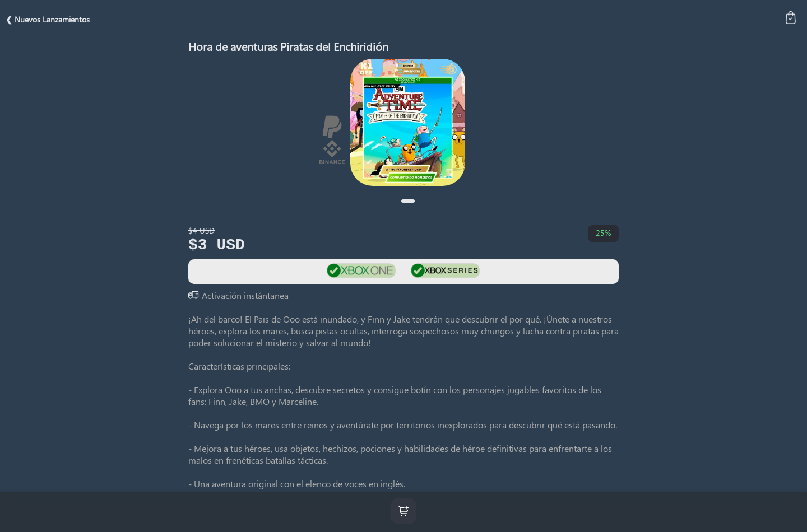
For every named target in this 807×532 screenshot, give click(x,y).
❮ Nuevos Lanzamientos (48, 19)
